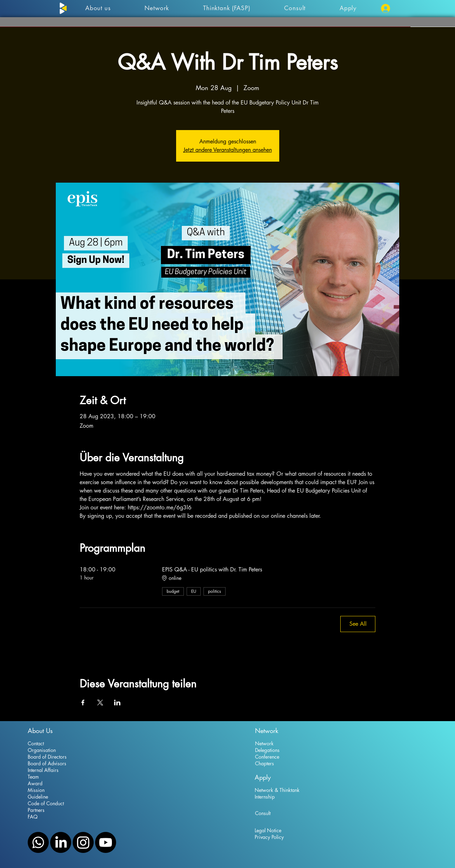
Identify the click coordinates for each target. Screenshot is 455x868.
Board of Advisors (47, 763)
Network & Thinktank (277, 790)
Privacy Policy (269, 837)
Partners (36, 810)
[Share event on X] (100, 703)
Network (264, 743)
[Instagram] (83, 842)
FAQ (33, 817)
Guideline (38, 797)
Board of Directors (47, 757)
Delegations (267, 750)
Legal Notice (268, 830)
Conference (267, 757)
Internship (265, 797)
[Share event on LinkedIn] (117, 703)
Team (33, 777)
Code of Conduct (46, 803)
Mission (36, 790)
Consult (263, 813)
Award (35, 783)
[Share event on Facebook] (83, 703)
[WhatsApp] (38, 842)
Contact (36, 743)
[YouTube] (106, 842)
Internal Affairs (43, 770)
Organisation (42, 750)
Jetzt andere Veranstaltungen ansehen (228, 150)
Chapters (265, 763)
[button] (348, 8)
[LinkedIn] (61, 842)
